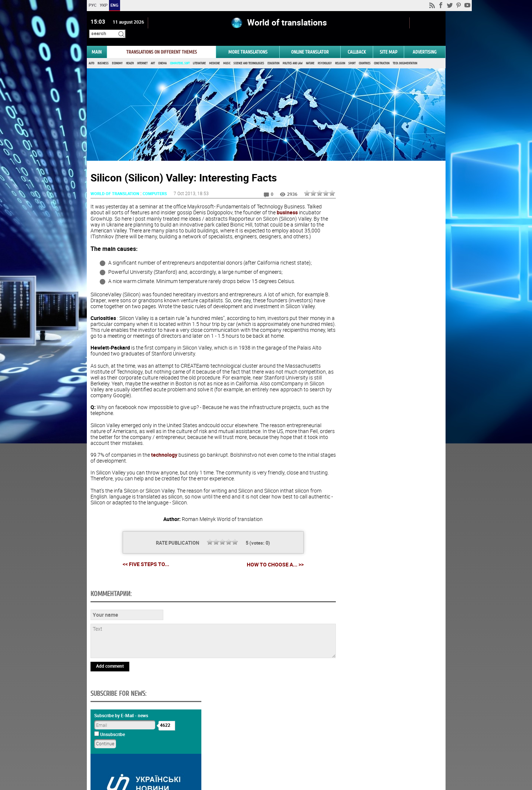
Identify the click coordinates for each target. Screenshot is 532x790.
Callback (357, 43)
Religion (340, 55)
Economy (117, 55)
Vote (383, 452)
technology (164, 464)
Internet (142, 55)
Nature (310, 55)
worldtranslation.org (385, 752)
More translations (248, 43)
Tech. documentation (405, 55)
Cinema (162, 55)
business (303, 204)
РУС (92, 5)
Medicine (214, 55)
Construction (382, 55)
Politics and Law (293, 55)
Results (383, 464)
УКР (103, 5)
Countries (365, 55)
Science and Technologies (249, 55)
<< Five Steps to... (136, 573)
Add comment (110, 725)
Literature (199, 55)
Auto (91, 55)
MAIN (97, 43)
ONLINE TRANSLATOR (310, 43)
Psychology (325, 55)
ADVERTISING (425, 43)
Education (273, 55)
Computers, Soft (180, 55)
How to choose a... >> (266, 573)
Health (130, 55)
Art (153, 55)
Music (227, 55)
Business (103, 55)
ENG (115, 5)
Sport (352, 55)
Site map (388, 43)
